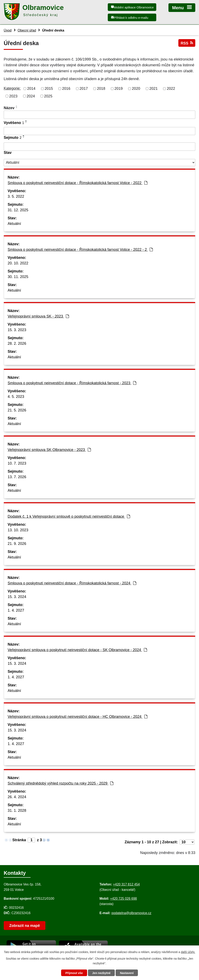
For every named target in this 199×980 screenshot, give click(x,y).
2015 (49, 89)
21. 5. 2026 (17, 410)
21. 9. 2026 (17, 544)
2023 (13, 96)
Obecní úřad (27, 30)
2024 (31, 96)
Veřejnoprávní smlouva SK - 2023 (38, 316)
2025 (48, 96)
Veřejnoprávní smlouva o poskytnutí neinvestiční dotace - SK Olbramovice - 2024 (77, 650)
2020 (136, 89)
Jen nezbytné (101, 973)
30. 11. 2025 (18, 277)
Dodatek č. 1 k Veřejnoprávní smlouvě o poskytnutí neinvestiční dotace (69, 516)
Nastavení (127, 973)
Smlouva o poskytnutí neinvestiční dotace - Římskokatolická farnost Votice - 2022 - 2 (80, 250)
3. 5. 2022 (16, 196)
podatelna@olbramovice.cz (131, 913)
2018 (101, 89)
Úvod (8, 30)
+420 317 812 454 (126, 884)
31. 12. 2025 (18, 210)
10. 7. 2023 (17, 463)
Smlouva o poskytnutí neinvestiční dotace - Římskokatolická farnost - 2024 (72, 583)
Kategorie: (12, 88)
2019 (118, 89)
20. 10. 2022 (18, 263)
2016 (66, 89)
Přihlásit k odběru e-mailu (131, 18)
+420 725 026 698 (124, 899)
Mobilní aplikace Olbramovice (134, 7)
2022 (171, 89)
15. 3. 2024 (17, 597)
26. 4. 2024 (17, 797)
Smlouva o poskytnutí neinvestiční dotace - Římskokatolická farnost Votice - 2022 (78, 183)
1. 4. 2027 (16, 610)
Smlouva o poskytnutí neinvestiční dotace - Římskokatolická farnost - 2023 (72, 383)
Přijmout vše (74, 973)
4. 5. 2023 (16, 397)
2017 (84, 89)
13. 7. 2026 (17, 477)
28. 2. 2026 (17, 343)
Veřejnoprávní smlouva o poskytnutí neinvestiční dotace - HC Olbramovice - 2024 (78, 717)
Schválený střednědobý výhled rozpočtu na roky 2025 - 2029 (60, 783)
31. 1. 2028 (17, 811)
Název (9, 108)
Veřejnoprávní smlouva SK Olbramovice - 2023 (49, 450)
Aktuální (14, 224)
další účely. (188, 952)
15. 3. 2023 (17, 330)
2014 (31, 89)
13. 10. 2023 (18, 530)
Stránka (19, 840)
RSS (187, 43)
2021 (153, 89)
